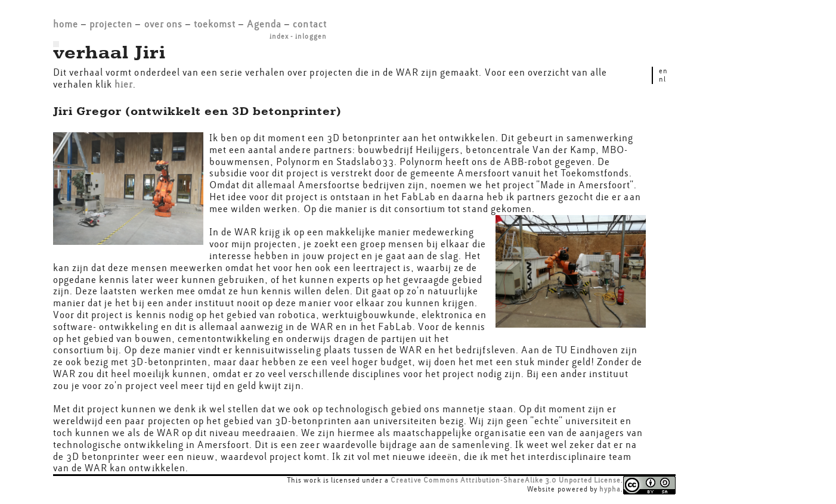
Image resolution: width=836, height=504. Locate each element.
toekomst (215, 24)
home (66, 24)
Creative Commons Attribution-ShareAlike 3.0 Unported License (506, 480)
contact (309, 24)
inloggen (311, 36)
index (279, 36)
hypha (610, 489)
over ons (163, 24)
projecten (111, 24)
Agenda (264, 24)
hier (124, 84)
